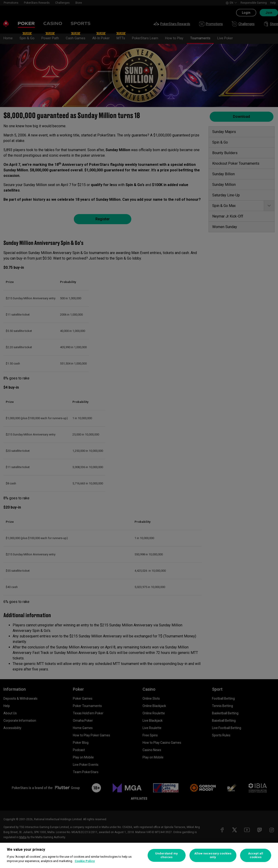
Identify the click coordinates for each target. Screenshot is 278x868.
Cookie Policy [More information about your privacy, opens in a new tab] (85, 861)
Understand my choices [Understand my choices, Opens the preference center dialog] (166, 855)
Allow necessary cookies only (213, 855)
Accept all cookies (256, 855)
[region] (139, 855)
